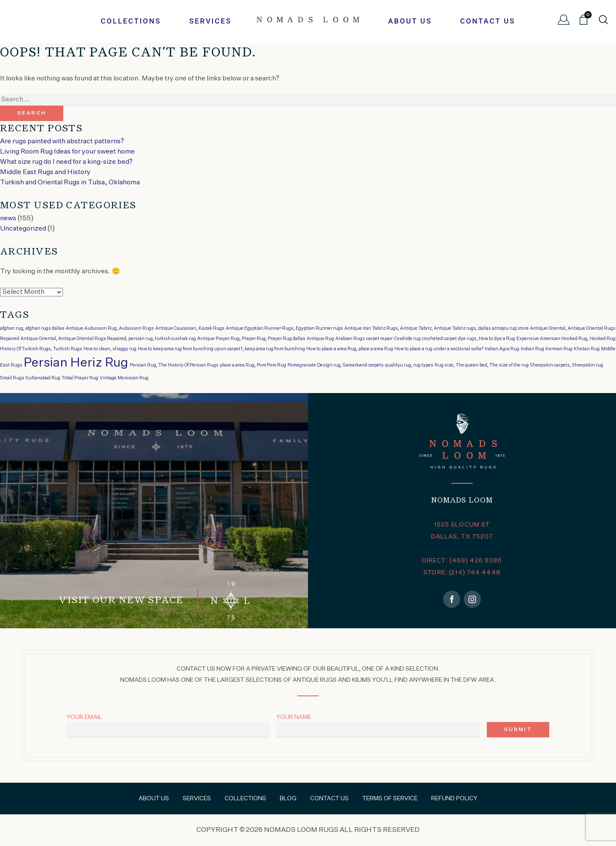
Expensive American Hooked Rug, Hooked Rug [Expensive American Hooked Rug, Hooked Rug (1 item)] (566, 339)
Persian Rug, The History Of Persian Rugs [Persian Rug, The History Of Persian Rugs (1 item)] (174, 365)
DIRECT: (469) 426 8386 (462, 561)
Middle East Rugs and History (45, 172)
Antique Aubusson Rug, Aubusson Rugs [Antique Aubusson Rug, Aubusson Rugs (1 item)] (110, 328)
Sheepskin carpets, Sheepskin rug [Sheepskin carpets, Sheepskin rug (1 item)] (567, 365)
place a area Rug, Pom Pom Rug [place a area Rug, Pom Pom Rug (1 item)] (253, 365)
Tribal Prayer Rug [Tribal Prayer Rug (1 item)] (80, 378)
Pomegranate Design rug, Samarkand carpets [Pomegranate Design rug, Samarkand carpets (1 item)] (336, 365)
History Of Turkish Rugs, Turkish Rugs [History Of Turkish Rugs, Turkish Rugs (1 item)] (41, 349)
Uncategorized (23, 229)
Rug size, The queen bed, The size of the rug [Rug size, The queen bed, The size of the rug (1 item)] (482, 365)
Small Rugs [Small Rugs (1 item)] (12, 378)
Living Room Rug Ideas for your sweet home (67, 152)
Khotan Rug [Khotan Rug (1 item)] (587, 349)
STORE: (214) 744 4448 (462, 573)
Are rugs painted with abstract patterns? (62, 142)
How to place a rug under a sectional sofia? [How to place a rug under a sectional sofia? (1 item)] (439, 349)
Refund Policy (454, 799)
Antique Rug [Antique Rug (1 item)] (320, 339)
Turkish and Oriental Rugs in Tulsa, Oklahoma (70, 183)
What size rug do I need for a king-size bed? (66, 162)
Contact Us (487, 21)
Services (210, 21)
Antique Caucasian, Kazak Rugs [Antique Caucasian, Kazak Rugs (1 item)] (190, 328)
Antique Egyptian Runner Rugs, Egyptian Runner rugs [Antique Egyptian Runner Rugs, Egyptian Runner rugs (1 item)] (284, 328)
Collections (131, 21)
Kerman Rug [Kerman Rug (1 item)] (559, 349)
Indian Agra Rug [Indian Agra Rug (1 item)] (502, 349)
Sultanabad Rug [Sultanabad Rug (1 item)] (43, 378)
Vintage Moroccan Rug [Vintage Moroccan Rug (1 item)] (124, 378)
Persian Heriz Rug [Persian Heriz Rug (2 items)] (76, 363)
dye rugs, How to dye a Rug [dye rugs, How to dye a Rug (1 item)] (487, 339)
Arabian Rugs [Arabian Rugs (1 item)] (350, 339)
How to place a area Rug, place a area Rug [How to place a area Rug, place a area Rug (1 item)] (350, 349)
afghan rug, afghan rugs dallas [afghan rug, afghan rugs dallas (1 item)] (32, 328)
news (8, 219)
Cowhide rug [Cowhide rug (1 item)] (407, 339)
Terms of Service (390, 799)
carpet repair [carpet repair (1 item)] (379, 339)
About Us (410, 21)
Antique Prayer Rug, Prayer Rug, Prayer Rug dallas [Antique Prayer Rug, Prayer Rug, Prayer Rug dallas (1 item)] (251, 339)
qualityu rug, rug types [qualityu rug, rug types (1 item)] (409, 365)
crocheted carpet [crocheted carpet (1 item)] (439, 339)
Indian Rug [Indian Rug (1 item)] (532, 349)
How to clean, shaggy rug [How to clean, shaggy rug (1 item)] (110, 349)
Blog (288, 799)
